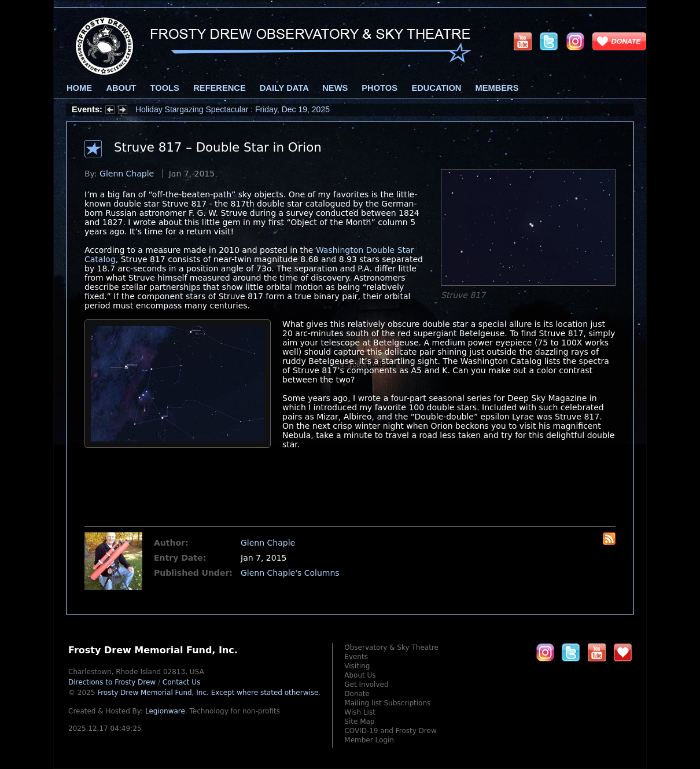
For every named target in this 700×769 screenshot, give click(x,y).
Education (436, 88)
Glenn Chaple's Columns (290, 573)
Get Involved (366, 685)
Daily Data (284, 88)
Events (356, 657)
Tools (165, 88)
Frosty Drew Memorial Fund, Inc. (208, 693)
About (121, 88)
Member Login (369, 740)
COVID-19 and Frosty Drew (390, 731)
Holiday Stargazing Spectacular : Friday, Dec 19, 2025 (233, 109)
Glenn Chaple (127, 174)
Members (497, 88)
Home (79, 88)
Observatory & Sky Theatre (391, 647)
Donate (357, 694)
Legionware (165, 711)
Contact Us (182, 682)
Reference (219, 88)
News (335, 88)
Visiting (357, 666)
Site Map (359, 722)
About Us (360, 675)
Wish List (360, 712)
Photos (380, 88)
